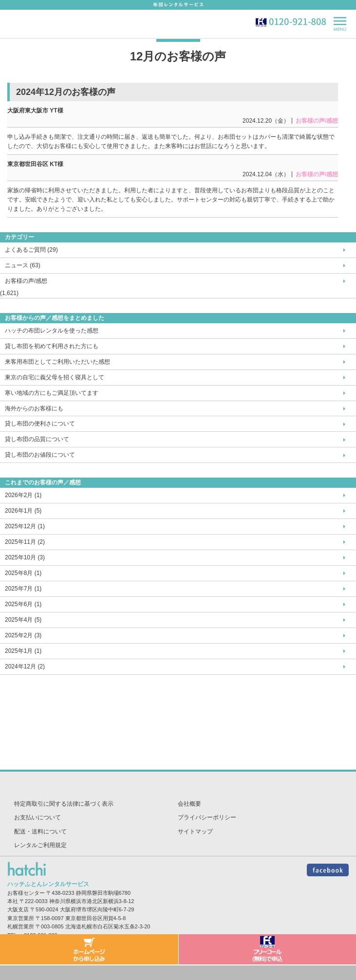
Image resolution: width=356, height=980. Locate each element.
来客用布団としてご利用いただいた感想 (57, 362)
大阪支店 (18, 909)
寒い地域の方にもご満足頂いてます (52, 393)
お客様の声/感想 (26, 281)
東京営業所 (21, 918)
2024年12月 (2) (25, 666)
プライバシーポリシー (207, 817)
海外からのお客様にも (34, 408)
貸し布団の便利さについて (40, 424)
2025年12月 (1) (25, 526)
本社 (13, 901)
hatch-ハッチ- (26, 23)
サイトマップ (195, 832)
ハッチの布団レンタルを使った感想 (52, 331)
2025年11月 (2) (25, 542)
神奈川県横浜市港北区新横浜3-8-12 (92, 901)
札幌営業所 (21, 926)
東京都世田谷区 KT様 (35, 164)
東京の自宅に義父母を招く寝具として (55, 377)
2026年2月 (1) (23, 495)
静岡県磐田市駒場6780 (103, 893)
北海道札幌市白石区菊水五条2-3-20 (108, 926)
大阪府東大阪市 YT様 (35, 111)
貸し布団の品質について (37, 439)
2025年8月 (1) (23, 573)
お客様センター (26, 893)
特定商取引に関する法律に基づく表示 (64, 804)
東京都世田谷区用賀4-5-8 (96, 918)
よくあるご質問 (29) (31, 250)
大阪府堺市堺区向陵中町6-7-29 (97, 909)
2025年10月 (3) (25, 557)
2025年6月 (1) (23, 604)
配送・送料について (40, 832)
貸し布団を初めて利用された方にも (52, 346)
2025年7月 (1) (23, 589)
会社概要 (189, 804)
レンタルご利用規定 (40, 845)
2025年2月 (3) (23, 635)
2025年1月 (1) (23, 651)
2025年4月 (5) (23, 620)
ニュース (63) (23, 265)
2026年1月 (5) (23, 511)
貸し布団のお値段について (40, 455)
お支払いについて (37, 817)
